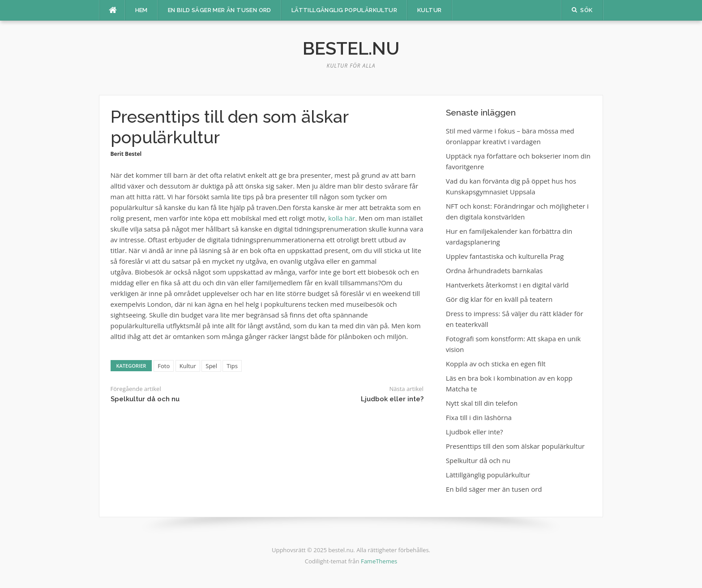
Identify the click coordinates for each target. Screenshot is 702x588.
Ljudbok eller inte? (392, 399)
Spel (211, 366)
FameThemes (379, 561)
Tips (232, 366)
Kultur (429, 10)
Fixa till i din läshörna (479, 417)
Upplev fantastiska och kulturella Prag (505, 256)
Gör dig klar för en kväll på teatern (499, 299)
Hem (141, 10)
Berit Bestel (126, 154)
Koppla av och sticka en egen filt (496, 364)
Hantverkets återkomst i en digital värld (507, 285)
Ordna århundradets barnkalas (494, 270)
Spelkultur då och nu (145, 399)
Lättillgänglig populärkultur (344, 10)
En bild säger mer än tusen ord (220, 10)
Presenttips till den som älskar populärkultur (515, 446)
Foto (164, 366)
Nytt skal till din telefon (482, 403)
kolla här (342, 218)
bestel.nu (351, 48)
